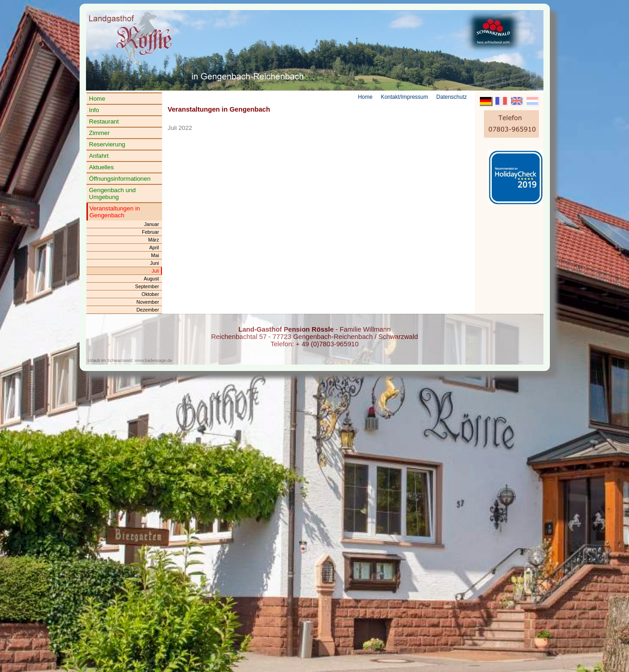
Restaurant (104, 121)
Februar (150, 232)
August (151, 279)
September (147, 286)
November (148, 302)
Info (94, 110)
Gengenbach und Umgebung (113, 194)
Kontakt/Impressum (404, 97)
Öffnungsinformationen (120, 179)
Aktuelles (102, 167)
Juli (156, 271)
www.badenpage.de (153, 360)
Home (97, 99)
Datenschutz (452, 97)
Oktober (151, 294)
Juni (155, 263)
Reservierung (107, 144)
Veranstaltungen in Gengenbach (115, 212)
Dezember (148, 310)
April (154, 247)
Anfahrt (99, 156)
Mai (155, 255)
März (154, 240)
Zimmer (99, 133)
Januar (152, 224)
